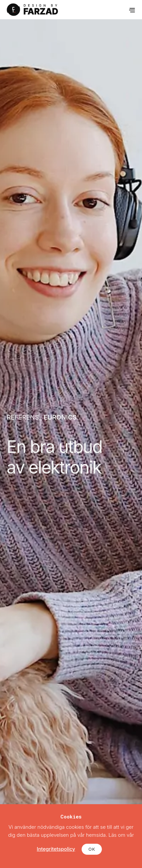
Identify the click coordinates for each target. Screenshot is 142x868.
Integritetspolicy (56, 849)
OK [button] (92, 849)
